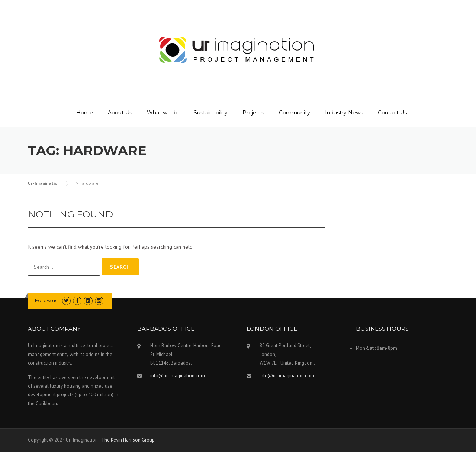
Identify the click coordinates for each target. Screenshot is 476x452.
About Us (120, 113)
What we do (163, 113)
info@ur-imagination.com (178, 376)
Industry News (344, 113)
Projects (253, 113)
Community (295, 113)
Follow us (46, 300)
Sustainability (211, 113)
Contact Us (392, 113)
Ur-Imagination (44, 183)
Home (85, 113)
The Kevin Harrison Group (128, 440)
